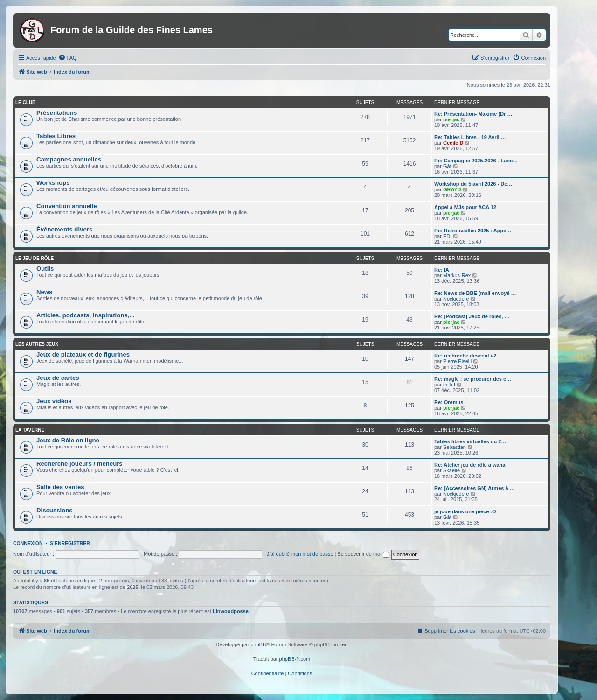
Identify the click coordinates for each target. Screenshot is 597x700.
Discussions (55, 510)
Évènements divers (64, 229)
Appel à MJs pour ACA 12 (465, 207)
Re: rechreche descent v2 (465, 356)
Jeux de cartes (58, 378)
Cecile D (453, 143)
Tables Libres (56, 136)
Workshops (53, 183)
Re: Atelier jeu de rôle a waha (470, 465)
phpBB (258, 644)
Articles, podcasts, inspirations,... (85, 315)
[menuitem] (68, 58)
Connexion (28, 543)
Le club (25, 102)
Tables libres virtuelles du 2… (470, 441)
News (44, 292)
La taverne (30, 430)
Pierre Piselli (457, 361)
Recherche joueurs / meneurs (80, 464)
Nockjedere (456, 299)
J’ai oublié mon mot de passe (300, 554)
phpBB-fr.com (295, 659)
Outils (45, 269)
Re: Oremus (449, 402)
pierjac (451, 119)
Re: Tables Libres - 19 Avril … (470, 137)
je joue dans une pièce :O (465, 511)
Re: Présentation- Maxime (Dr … (473, 114)
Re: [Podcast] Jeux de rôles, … (472, 316)
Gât (447, 166)
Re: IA (442, 270)
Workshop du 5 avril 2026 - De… (473, 184)
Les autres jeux (37, 344)
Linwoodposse (231, 611)
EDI (447, 236)
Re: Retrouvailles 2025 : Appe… (473, 231)
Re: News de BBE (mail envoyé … (475, 293)
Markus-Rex (457, 275)
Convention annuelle (67, 206)
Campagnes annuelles (69, 159)
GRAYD (452, 189)
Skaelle (451, 470)
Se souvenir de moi (363, 554)
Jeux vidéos (54, 401)
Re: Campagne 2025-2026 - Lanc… (476, 161)
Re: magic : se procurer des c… (473, 379)
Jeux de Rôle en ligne (68, 440)
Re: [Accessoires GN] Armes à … (475, 488)
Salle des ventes (60, 487)
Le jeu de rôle (35, 258)
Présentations (57, 113)
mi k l (449, 385)
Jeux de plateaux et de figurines (83, 354)
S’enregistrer (70, 543)
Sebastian (455, 447)
